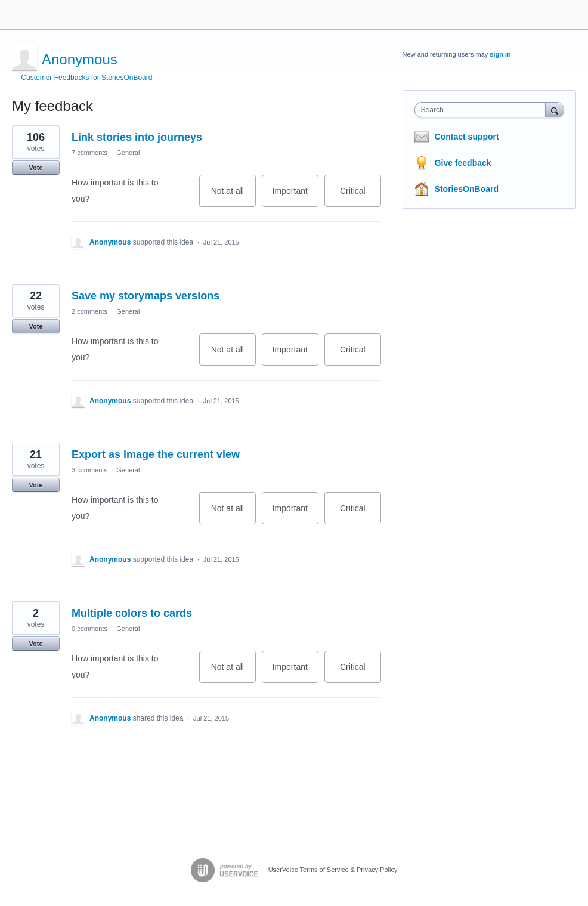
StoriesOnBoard (467, 189)
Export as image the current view (156, 454)
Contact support (467, 137)
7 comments (89, 153)
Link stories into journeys (137, 137)
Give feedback (463, 163)
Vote (35, 168)
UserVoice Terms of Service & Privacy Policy (333, 870)
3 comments (89, 470)
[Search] (555, 109)
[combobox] (483, 110)
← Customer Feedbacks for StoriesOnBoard (82, 78)
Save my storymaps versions (146, 296)
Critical (360, 197)
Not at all (233, 197)
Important (295, 197)
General (128, 153)
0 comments (89, 629)
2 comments (89, 311)
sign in (500, 54)
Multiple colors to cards (132, 613)
